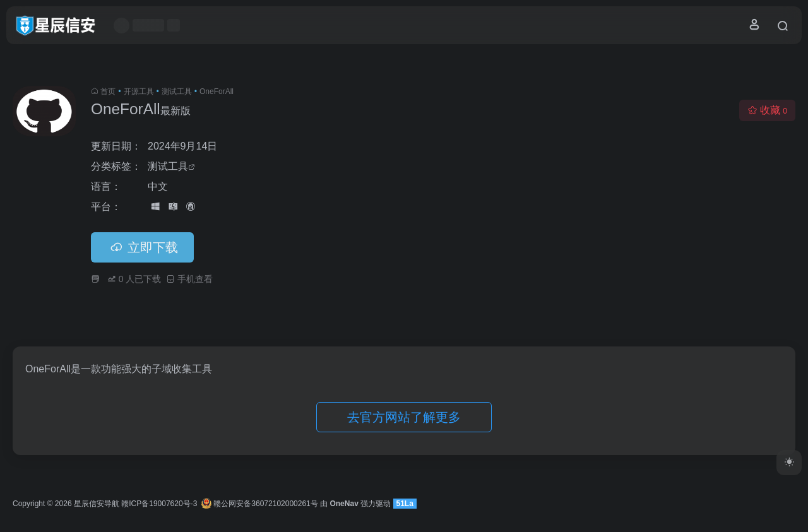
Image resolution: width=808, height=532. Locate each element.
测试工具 (177, 92)
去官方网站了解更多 (404, 417)
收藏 (767, 110)
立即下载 (142, 247)
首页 (108, 92)
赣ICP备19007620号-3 (159, 504)
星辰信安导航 (97, 504)
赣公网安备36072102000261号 (260, 504)
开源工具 (139, 92)
